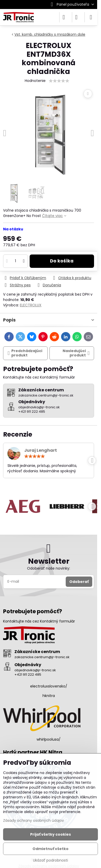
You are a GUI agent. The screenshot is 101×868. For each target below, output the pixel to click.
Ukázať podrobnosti (50, 860)
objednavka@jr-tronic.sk (35, 670)
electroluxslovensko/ (49, 686)
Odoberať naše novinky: (49, 568)
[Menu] (91, 17)
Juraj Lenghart (41, 450)
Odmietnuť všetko (50, 849)
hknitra (49, 696)
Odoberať (79, 582)
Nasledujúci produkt (76, 353)
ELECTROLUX (31, 305)
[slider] (59, 81)
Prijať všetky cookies (50, 834)
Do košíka (62, 261)
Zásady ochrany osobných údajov (33, 820)
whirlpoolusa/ (49, 739)
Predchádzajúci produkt (25, 353)
